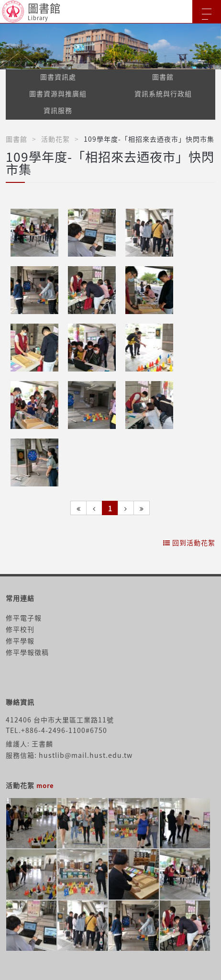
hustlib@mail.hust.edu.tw (86, 755)
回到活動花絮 (189, 542)
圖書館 (163, 77)
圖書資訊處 (58, 77)
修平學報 (20, 641)
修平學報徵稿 (27, 652)
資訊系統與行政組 (163, 93)
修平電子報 (24, 618)
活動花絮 (55, 139)
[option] (110, 46)
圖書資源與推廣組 (58, 93)
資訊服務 (58, 110)
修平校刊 (20, 629)
